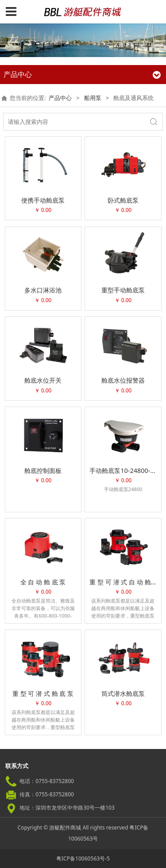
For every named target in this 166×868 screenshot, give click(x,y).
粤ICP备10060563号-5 (83, 858)
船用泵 (93, 98)
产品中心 (60, 98)
